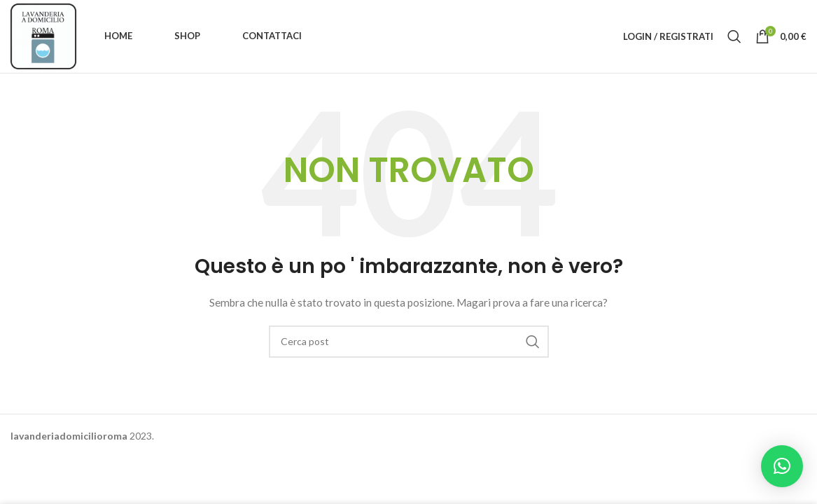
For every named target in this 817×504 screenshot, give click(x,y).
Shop (187, 36)
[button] (782, 466)
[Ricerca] (734, 36)
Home (118, 36)
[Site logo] (43, 35)
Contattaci (272, 36)
